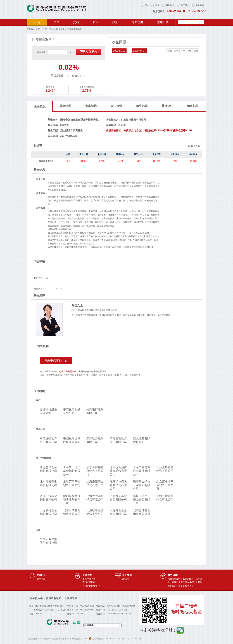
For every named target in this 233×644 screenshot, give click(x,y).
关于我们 (185, 5)
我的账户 (170, 5)
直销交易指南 (89, 582)
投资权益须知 (54, 598)
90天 (176, 51)
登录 (157, 5)
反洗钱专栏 (71, 598)
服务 (115, 22)
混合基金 (60, 29)
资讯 (96, 22)
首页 (56, 22)
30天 (170, 51)
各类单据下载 (89, 579)
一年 (183, 51)
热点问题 (41, 579)
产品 (37, 22)
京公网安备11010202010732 (106, 639)
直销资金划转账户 (91, 586)
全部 (196, 51)
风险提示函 (36, 598)
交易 (76, 22)
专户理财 (137, 22)
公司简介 (126, 579)
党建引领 (163, 22)
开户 (147, 5)
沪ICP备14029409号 (131, 639)
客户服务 (200, 5)
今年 (189, 51)
